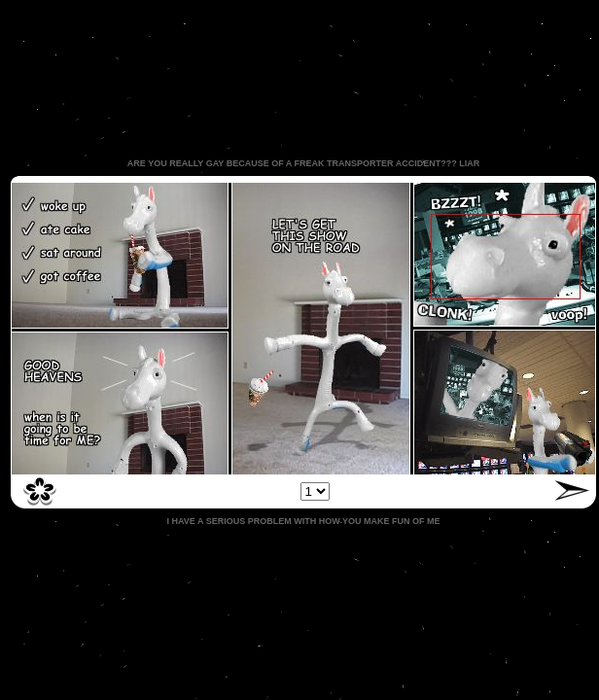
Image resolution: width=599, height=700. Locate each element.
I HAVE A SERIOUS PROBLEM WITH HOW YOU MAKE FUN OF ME (303, 521)
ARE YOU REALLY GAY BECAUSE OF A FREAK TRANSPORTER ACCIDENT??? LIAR (303, 163)
